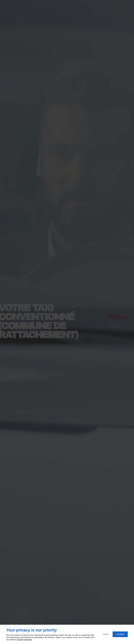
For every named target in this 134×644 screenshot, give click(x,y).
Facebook (28, 640)
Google (20, 640)
